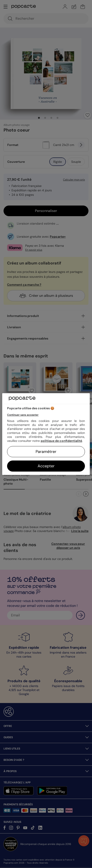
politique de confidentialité (61, 441)
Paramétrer (46, 452)
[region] (46, 434)
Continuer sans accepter (23, 415)
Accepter (46, 466)
